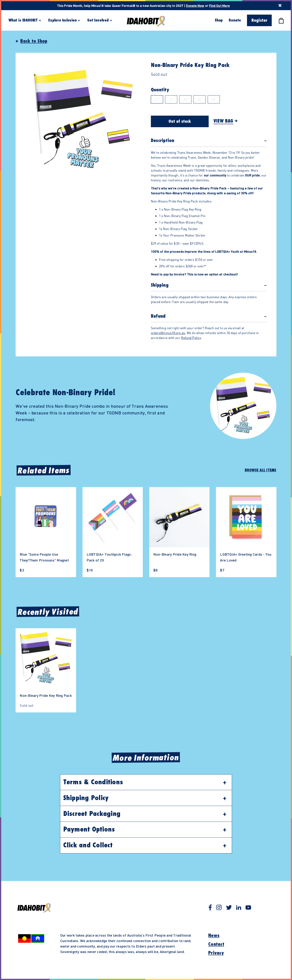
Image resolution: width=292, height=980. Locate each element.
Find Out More (219, 6)
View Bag (223, 121)
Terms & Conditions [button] (93, 782)
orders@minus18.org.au (168, 333)
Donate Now (195, 6)
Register (259, 20)
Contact (216, 944)
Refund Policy (191, 338)
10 (185, 99)
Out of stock (180, 121)
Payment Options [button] (89, 829)
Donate (235, 20)
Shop (219, 20)
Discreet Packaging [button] (92, 814)
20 (200, 99)
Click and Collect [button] (88, 845)
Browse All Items (261, 470)
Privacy (216, 953)
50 (214, 99)
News (214, 936)
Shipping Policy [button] (86, 798)
